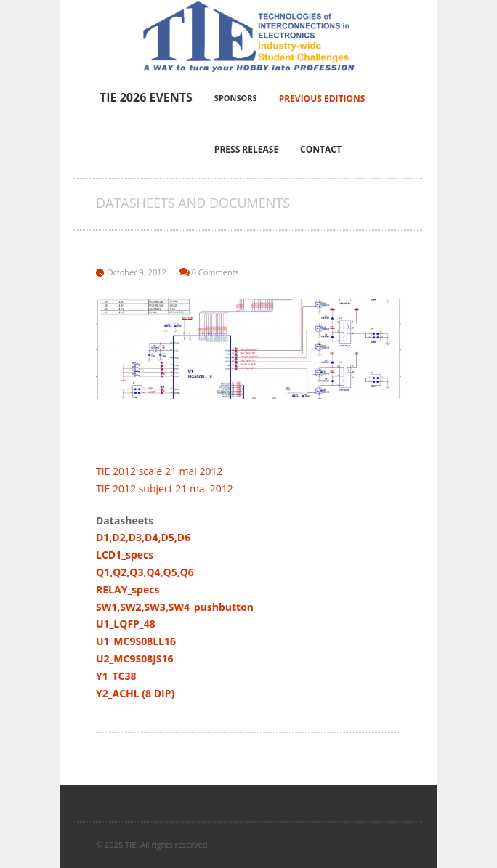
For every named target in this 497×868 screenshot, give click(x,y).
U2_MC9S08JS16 (135, 658)
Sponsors (236, 98)
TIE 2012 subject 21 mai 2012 (165, 488)
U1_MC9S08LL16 (136, 641)
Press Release (246, 149)
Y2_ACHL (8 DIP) (135, 693)
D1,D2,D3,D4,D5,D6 (143, 537)
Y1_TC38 (116, 676)
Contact (321, 149)
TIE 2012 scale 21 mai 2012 (159, 471)
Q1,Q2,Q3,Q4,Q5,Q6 (145, 572)
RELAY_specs (128, 589)
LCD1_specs (125, 555)
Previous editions (322, 98)
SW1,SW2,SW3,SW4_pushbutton (175, 607)
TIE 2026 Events (146, 97)
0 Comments (215, 272)
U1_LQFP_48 (126, 624)
